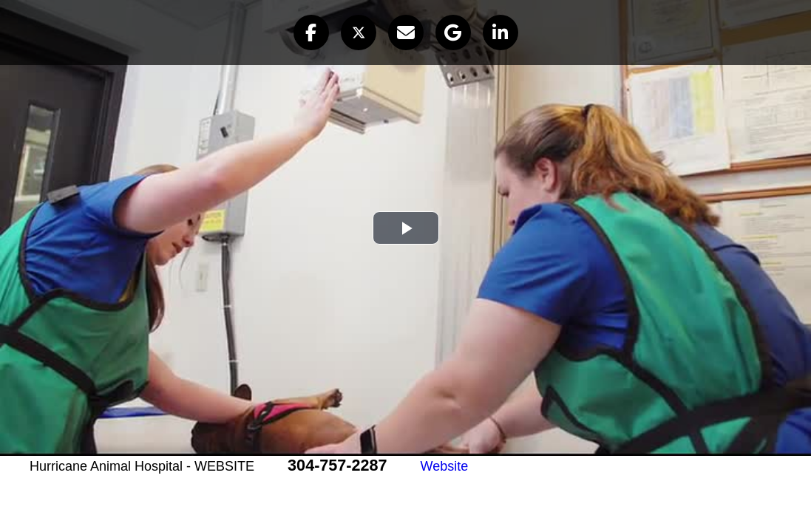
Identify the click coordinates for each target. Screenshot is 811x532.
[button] (311, 33)
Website (445, 466)
